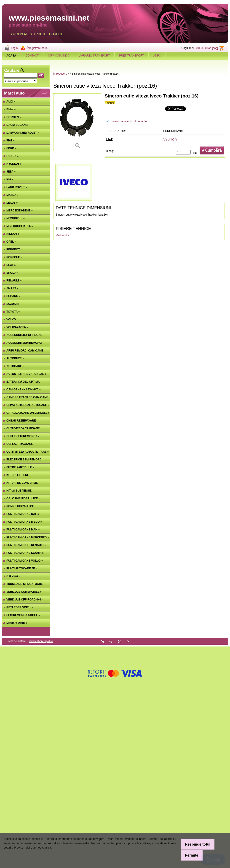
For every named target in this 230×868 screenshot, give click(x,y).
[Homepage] (11, 56)
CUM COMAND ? (59, 56)
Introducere (60, 74)
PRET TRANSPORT (132, 56)
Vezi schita (62, 235)
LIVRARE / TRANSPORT (94, 56)
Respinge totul (195, 844)
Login (14, 48)
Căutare (12, 70)
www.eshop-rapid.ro (41, 641)
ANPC (157, 56)
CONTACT (32, 56)
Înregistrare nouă (37, 48)
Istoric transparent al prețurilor (126, 121)
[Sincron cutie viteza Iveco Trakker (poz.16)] (77, 122)
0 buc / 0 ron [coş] (207, 48)
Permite (189, 855)
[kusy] (183, 152)
